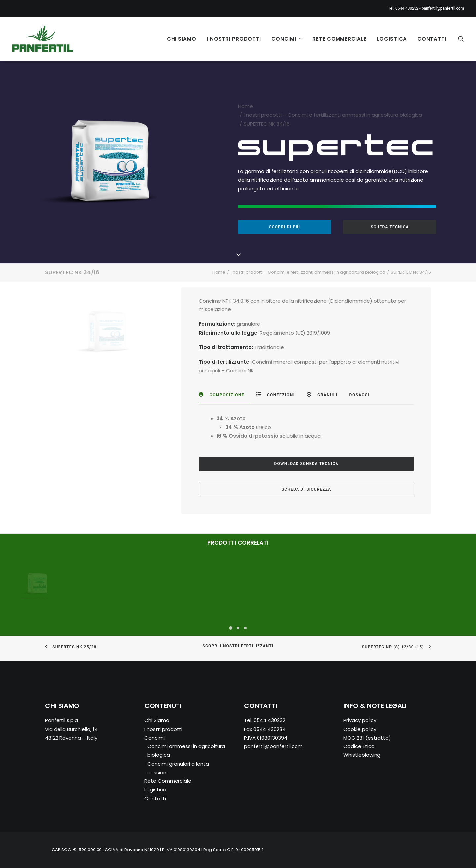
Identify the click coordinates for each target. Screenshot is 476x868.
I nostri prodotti (234, 39)
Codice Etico (359, 747)
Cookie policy (360, 729)
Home (245, 106)
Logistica (392, 39)
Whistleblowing (362, 755)
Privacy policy (360, 721)
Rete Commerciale (339, 39)
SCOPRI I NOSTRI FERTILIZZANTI (238, 646)
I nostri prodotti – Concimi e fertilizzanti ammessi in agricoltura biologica (333, 115)
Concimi (287, 39)
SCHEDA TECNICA (390, 227)
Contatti (432, 39)
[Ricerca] (461, 39)
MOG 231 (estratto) (367, 738)
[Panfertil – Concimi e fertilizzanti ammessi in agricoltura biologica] (42, 39)
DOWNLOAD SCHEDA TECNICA (306, 464)
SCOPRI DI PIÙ (285, 227)
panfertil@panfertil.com (273, 747)
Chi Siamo (182, 39)
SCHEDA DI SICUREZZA (306, 489)
